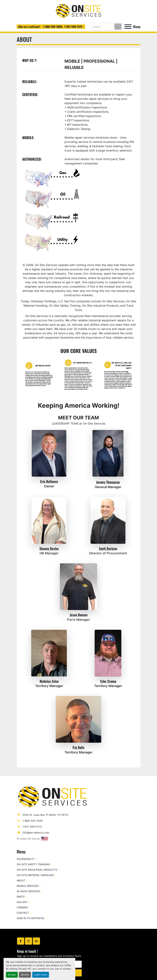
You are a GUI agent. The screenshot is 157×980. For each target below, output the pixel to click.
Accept (12, 975)
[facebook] (21, 941)
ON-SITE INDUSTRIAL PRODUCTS (37, 870)
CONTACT (23, 913)
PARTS (21, 897)
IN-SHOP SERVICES (28, 891)
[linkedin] (36, 941)
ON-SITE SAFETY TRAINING (33, 864)
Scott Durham (108, 548)
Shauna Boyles (49, 548)
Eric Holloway (49, 481)
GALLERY (22, 902)
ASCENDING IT (26, 859)
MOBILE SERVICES (28, 886)
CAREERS (22, 907)
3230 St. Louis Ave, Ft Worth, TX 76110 (45, 815)
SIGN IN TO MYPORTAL (31, 918)
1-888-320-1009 (52, 27)
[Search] (107, 27)
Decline (25, 975)
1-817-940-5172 (73, 27)
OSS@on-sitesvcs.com (36, 833)
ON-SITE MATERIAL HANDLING (35, 875)
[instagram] (28, 941)
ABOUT (21, 880)
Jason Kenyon (79, 615)
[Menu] (128, 27)
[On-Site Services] (53, 796)
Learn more (41, 975)
